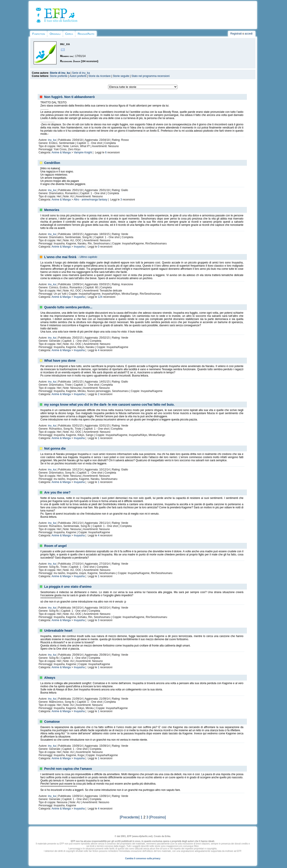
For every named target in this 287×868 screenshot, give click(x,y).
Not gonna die (55, 448)
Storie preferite (59, 76)
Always (50, 678)
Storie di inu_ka (60, 73)
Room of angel (55, 546)
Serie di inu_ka (81, 73)
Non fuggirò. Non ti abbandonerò (69, 97)
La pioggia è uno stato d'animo (68, 587)
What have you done (60, 361)
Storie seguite (121, 76)
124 (100, 297)
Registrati (236, 34)
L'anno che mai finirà (60, 257)
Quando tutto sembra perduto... (68, 307)
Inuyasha (79, 247)
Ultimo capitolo (88, 257)
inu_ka (52, 140)
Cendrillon (52, 163)
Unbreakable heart (58, 631)
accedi (249, 34)
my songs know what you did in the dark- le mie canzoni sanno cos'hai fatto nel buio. (109, 405)
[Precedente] (130, 817)
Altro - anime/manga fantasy (90, 200)
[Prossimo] (158, 817)
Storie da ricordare (99, 76)
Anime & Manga (61, 152)
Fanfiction (39, 34)
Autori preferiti (78, 76)
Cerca (69, 34)
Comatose (52, 722)
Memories (52, 210)
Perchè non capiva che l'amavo (68, 769)
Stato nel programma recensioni (150, 76)
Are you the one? (57, 492)
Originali (55, 34)
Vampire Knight (83, 152)
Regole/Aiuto (86, 34)
